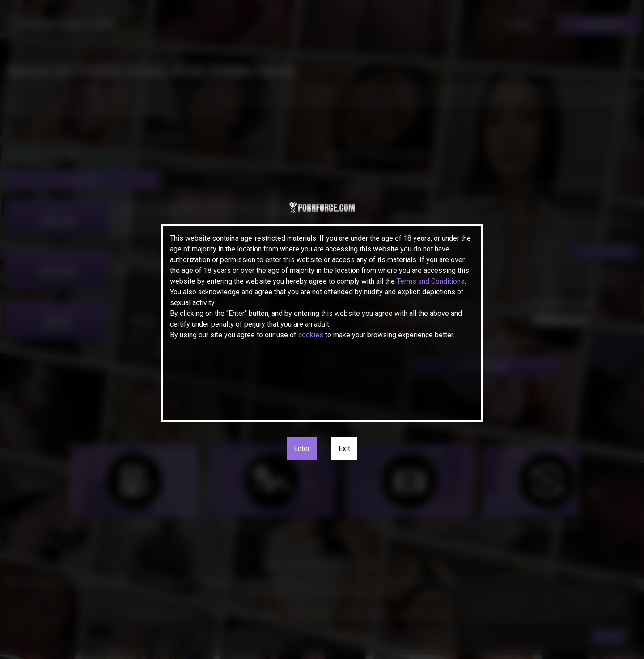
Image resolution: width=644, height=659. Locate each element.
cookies (311, 335)
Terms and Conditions (431, 281)
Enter (302, 449)
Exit (344, 449)
